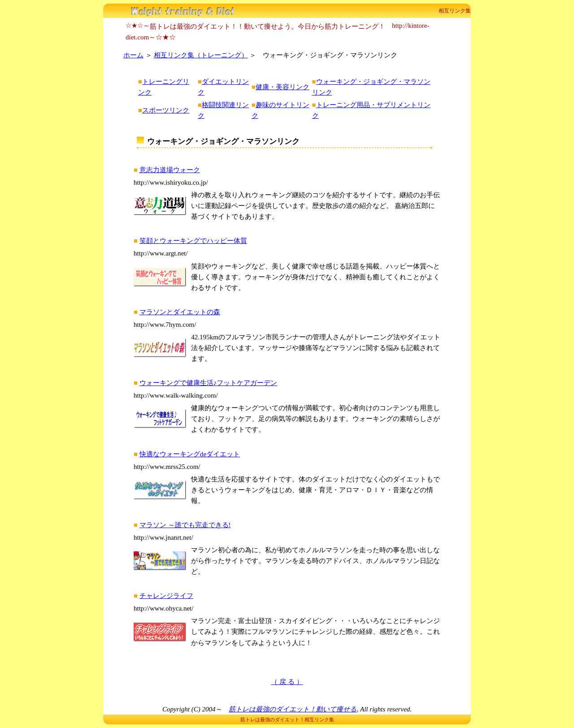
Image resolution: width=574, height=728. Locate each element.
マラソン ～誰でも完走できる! (185, 525)
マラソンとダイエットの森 (180, 312)
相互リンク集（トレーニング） (201, 55)
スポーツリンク (166, 110)
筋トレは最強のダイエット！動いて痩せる (293, 709)
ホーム (133, 55)
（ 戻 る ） (287, 682)
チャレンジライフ (166, 596)
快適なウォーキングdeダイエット (190, 454)
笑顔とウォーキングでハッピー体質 (193, 241)
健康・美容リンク (283, 87)
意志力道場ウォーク (170, 170)
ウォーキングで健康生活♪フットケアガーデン (209, 383)
